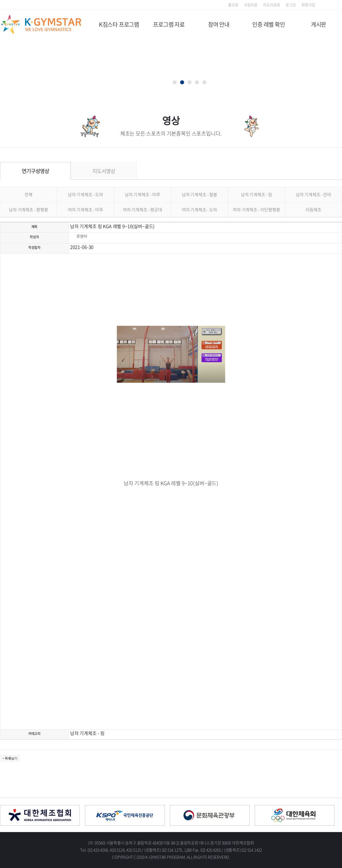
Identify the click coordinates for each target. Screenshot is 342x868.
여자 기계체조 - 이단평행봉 (256, 210)
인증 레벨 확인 (268, 24)
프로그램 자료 (169, 24)
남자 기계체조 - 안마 (313, 195)
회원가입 (308, 5)
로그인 (291, 5)
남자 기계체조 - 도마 (85, 195)
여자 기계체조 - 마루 (85, 210)
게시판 (318, 24)
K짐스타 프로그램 (119, 24)
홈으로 (233, 5)
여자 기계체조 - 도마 (199, 210)
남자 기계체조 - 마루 (142, 195)
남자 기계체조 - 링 (256, 195)
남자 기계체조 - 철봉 (199, 195)
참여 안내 (219, 24)
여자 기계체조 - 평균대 (142, 210)
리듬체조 (313, 210)
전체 (28, 195)
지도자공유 (271, 5)
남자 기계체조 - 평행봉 (28, 210)
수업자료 (251, 5)
